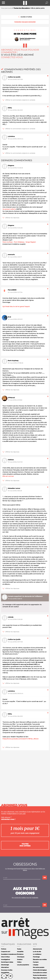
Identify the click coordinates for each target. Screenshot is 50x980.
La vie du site (37, 952)
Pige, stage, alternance (40, 978)
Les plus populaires (23, 965)
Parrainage (36, 957)
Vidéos (19, 962)
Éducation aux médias (40, 959)
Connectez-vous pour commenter (25, 22)
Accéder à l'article (25, 17)
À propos (36, 962)
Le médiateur (37, 954)
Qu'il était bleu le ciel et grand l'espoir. (16, 306)
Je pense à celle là (9, 209)
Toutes (19, 949)
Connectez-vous (12, 57)
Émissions (20, 954)
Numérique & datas (7, 962)
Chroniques (21, 957)
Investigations (5, 959)
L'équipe (36, 965)
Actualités (20, 952)
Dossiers (20, 959)
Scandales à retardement (9, 954)
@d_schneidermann (25, 40)
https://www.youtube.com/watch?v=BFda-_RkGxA (20, 739)
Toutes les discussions (40, 975)
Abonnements (37, 949)
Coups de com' (6, 952)
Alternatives (5, 967)
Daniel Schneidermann (27, 38)
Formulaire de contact (40, 973)
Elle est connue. (8, 476)
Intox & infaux (5, 957)
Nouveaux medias (7, 970)
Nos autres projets (39, 967)
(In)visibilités (5, 973)
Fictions (4, 949)
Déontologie (5, 965)
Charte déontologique (40, 970)
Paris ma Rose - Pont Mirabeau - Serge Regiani (19, 242)
